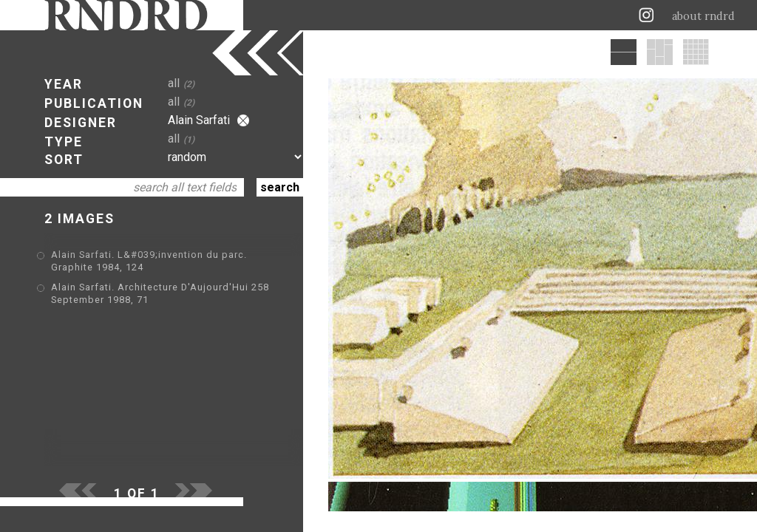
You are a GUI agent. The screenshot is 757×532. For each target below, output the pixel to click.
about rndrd (703, 16)
